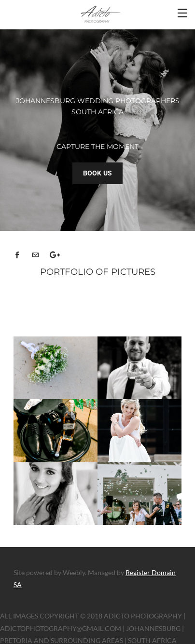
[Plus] (56, 252)
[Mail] (38, 252)
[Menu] (183, 12)
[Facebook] (20, 252)
